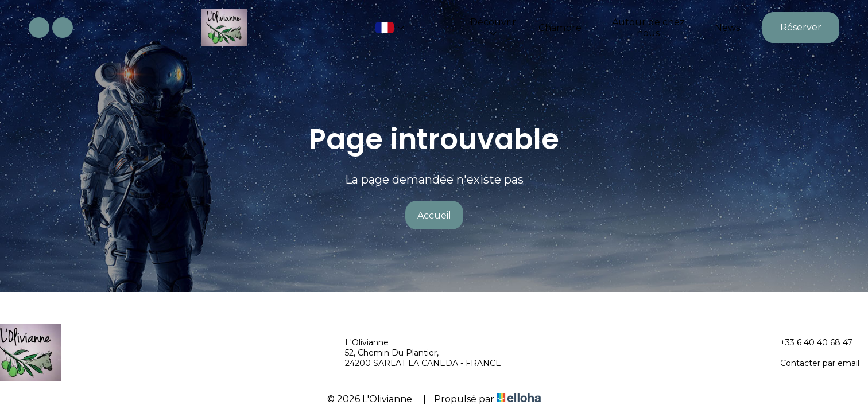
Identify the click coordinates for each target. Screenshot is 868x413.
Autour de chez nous (648, 28)
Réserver (801, 27)
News (727, 28)
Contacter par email (813, 363)
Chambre (560, 28)
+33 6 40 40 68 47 (810, 342)
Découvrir (493, 27)
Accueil (434, 215)
